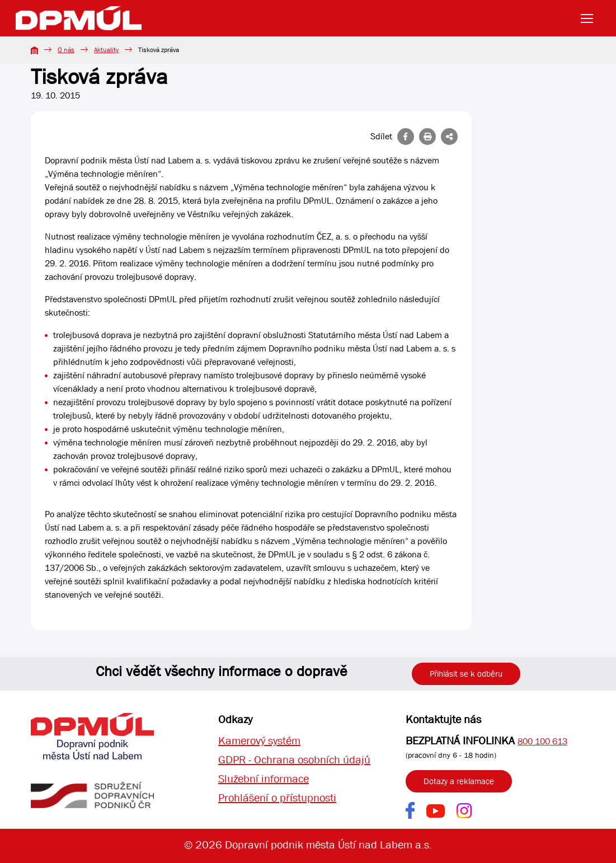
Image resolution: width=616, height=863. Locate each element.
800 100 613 (542, 741)
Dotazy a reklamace (459, 781)
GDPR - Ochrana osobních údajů (294, 760)
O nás (66, 50)
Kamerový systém (259, 741)
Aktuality (106, 50)
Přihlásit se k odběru (466, 674)
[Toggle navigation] (590, 18)
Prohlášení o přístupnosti (277, 798)
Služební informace (264, 779)
